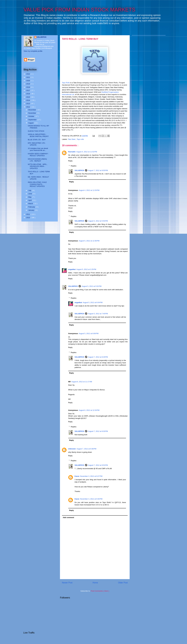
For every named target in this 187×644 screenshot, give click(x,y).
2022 (28, 74)
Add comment (69, 517)
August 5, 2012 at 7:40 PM (98, 314)
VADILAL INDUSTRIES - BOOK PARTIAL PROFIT (38, 135)
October (32, 116)
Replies (74, 166)
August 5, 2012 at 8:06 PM (89, 333)
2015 (28, 97)
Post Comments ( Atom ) (100, 591)
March (31, 204)
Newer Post (67, 583)
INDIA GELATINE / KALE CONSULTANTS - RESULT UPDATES (37, 184)
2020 (28, 81)
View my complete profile (33, 51)
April (30, 200)
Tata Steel (72, 139)
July (30, 190)
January (32, 210)
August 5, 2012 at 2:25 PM (86, 269)
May (30, 197)
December (32, 110)
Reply (70, 161)
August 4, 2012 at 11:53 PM (89, 190)
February (32, 207)
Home (95, 583)
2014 (28, 100)
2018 (28, 87)
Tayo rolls (80, 139)
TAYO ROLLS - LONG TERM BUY (80, 39)
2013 (28, 104)
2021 (28, 77)
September (33, 120)
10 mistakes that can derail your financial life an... (38, 149)
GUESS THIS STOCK (36, 131)
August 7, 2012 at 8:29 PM (98, 357)
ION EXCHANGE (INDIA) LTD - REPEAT (37, 160)
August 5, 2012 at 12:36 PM (89, 241)
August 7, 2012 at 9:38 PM (86, 449)
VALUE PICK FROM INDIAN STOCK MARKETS (79, 10)
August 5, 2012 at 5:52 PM (92, 286)
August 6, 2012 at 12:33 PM (89, 410)
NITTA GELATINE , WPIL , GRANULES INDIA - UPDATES (38, 166)
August (31, 123)
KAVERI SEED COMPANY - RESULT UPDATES (38, 155)
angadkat (72, 269)
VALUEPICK (79, 170)
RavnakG (72, 152)
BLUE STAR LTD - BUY (37, 140)
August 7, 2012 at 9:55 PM (98, 170)
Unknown (72, 449)
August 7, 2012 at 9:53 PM (98, 465)
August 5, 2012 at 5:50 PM (98, 221)
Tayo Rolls (66, 83)
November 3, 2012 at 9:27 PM (91, 476)
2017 (28, 90)
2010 (28, 218)
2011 (28, 214)
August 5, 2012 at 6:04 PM (93, 302)
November (32, 113)
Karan (77, 476)
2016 (28, 94)
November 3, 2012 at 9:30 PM (91, 499)
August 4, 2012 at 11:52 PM (87, 152)
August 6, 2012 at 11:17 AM (82, 382)
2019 (28, 84)
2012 (28, 107)
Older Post (123, 583)
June (30, 194)
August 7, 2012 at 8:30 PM (98, 431)
